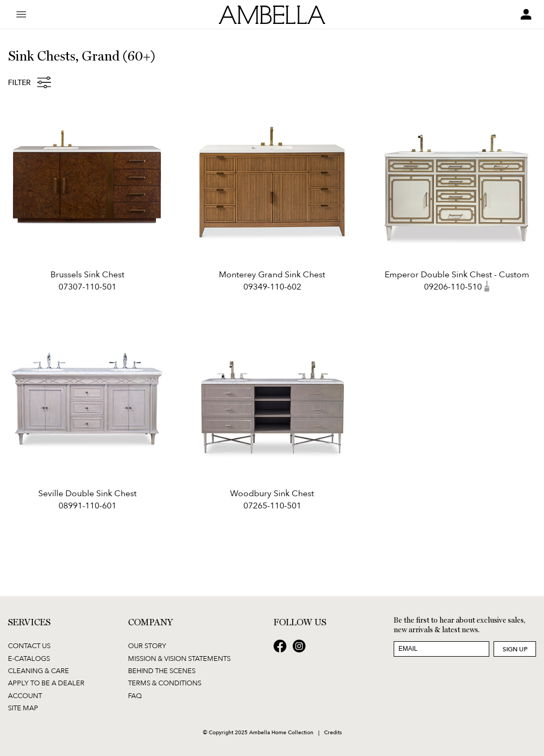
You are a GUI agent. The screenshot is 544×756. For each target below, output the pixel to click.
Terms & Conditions (165, 683)
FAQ (135, 695)
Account (25, 695)
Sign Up (515, 649)
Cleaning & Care (39, 670)
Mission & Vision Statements (179, 658)
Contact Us (29, 645)
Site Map (23, 708)
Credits (333, 732)
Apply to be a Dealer (46, 683)
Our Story (147, 645)
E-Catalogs (29, 658)
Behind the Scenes (162, 670)
